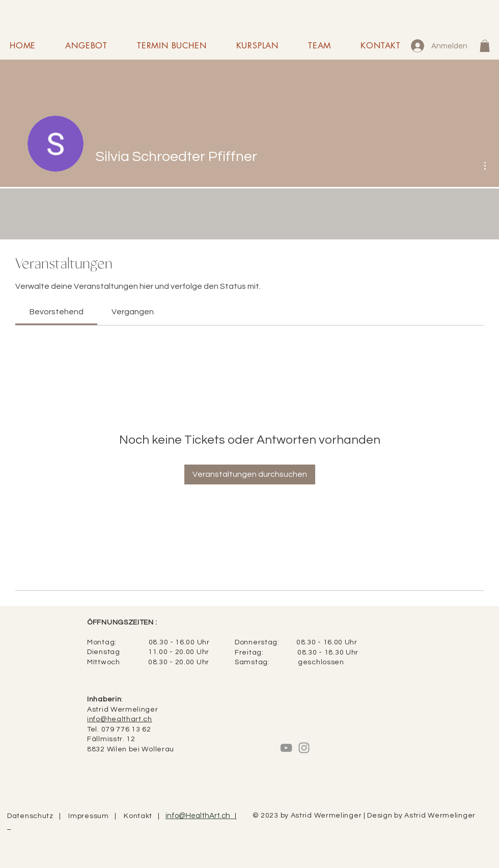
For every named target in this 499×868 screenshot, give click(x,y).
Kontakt (141, 816)
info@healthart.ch (120, 719)
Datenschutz (33, 816)
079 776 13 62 (126, 729)
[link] (57, 312)
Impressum (91, 816)
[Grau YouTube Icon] (286, 748)
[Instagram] (304, 748)
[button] (485, 46)
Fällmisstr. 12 (111, 739)
